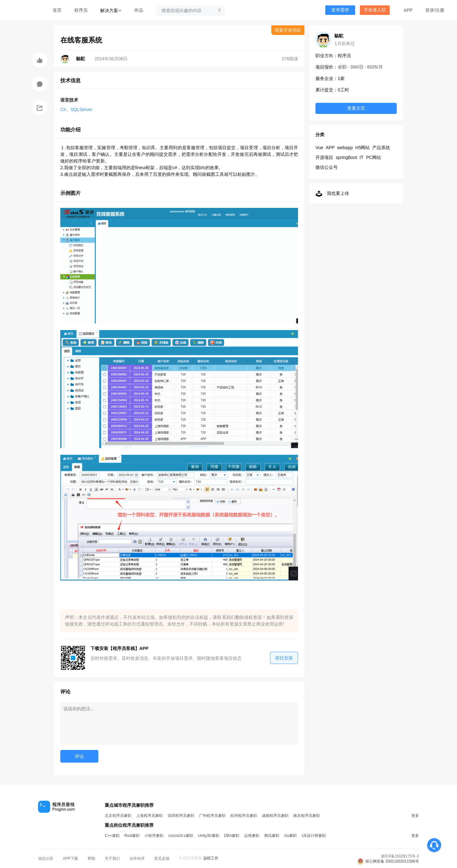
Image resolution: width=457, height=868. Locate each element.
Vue (319, 148)
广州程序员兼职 (212, 816)
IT (361, 157)
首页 (57, 10)
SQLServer (81, 109)
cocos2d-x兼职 (181, 836)
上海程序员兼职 (149, 816)
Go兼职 (290, 836)
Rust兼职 (132, 836)
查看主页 (356, 108)
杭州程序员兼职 (244, 816)
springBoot (346, 157)
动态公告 (46, 858)
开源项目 (324, 157)
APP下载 (70, 858)
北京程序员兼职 (118, 816)
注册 (440, 10)
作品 (139, 10)
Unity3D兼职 (209, 836)
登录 (430, 10)
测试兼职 (272, 836)
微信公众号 (327, 167)
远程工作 (211, 858)
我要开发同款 (288, 30)
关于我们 (112, 858)
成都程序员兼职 (275, 816)
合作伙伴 (137, 858)
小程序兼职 (154, 836)
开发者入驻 (375, 10)
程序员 (81, 10)
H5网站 (363, 148)
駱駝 (339, 36)
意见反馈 (162, 858)
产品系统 (381, 148)
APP (408, 10)
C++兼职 (112, 836)
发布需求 (340, 10)
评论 (79, 756)
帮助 (91, 858)
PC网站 (373, 157)
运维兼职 (252, 836)
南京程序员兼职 (307, 816)
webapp (345, 148)
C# (63, 109)
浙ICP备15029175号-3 (400, 856)
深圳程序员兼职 (181, 816)
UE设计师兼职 (314, 836)
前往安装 (284, 658)
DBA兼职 (232, 836)
